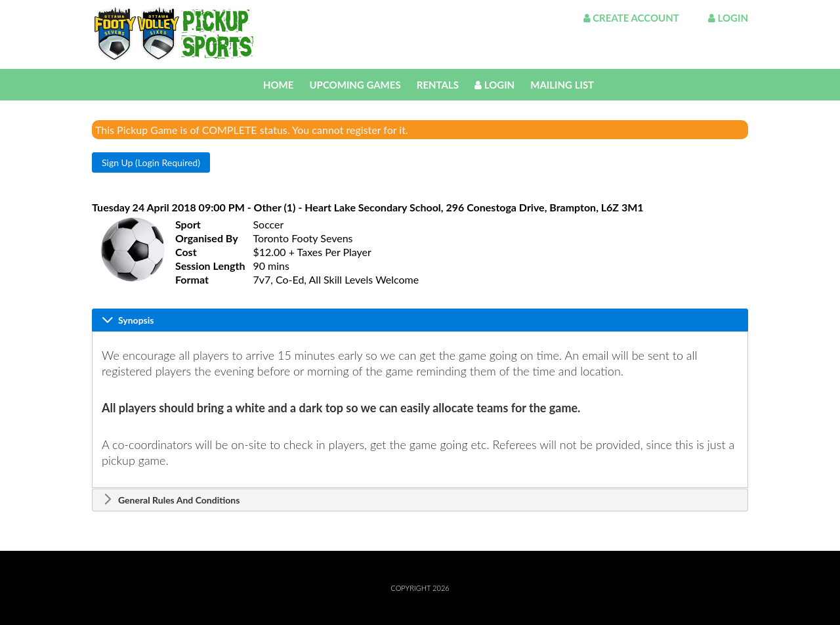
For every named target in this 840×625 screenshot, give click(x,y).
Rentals (438, 85)
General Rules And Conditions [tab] (171, 500)
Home (278, 85)
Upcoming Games (355, 85)
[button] (151, 162)
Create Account (631, 18)
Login (728, 18)
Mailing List (562, 85)
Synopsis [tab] (128, 320)
